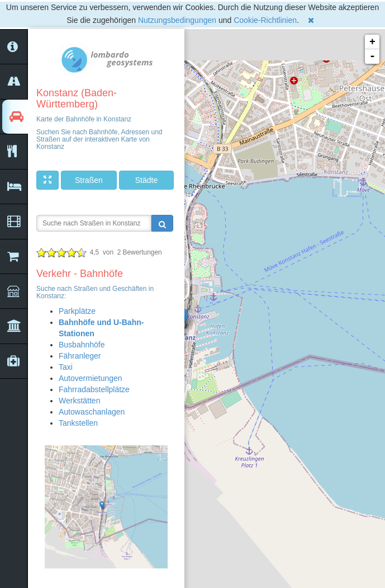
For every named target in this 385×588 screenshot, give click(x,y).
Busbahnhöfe (82, 345)
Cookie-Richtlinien (265, 20)
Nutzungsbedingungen (177, 20)
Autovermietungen (91, 378)
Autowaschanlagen (92, 412)
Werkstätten (79, 401)
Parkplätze (77, 311)
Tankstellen (78, 423)
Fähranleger (80, 356)
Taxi (66, 367)
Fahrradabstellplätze (94, 389)
